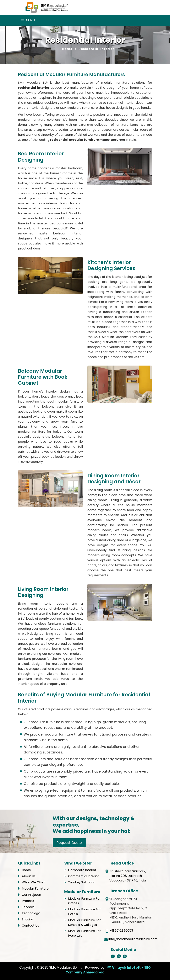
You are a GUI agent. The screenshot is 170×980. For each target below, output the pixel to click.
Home (67, 49)
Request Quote (69, 843)
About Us (29, 876)
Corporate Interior (82, 870)
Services (28, 907)
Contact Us (30, 926)
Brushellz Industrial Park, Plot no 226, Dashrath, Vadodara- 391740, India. (128, 876)
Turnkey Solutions (81, 882)
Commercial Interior (84, 876)
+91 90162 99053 (121, 931)
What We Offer (33, 882)
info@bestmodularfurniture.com (133, 939)
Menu (28, 20)
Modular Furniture (35, 889)
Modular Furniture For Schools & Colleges (84, 922)
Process (28, 901)
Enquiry (27, 919)
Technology (31, 913)
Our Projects (31, 895)
